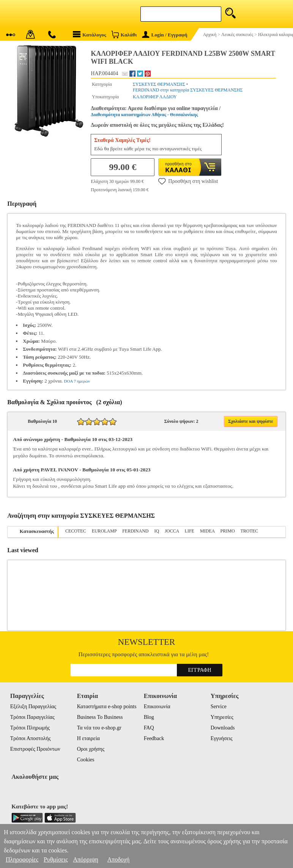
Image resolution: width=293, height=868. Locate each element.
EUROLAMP (104, 531)
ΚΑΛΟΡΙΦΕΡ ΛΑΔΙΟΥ (155, 97)
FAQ (149, 728)
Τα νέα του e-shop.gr (99, 728)
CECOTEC (76, 531)
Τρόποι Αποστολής (31, 738)
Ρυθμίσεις (56, 859)
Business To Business (100, 717)
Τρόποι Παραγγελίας (32, 717)
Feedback (154, 738)
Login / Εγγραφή (165, 35)
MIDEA (207, 531)
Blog (149, 717)
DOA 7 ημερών (77, 381)
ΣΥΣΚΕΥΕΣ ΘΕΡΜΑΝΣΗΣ (159, 84)
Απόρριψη (85, 859)
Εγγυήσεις (222, 738)
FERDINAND (135, 531)
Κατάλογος (90, 34)
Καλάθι (124, 34)
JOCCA (172, 531)
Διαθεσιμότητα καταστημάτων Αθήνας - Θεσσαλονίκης (144, 115)
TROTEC (249, 531)
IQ (157, 531)
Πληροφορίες (22, 859)
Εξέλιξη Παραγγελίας (33, 707)
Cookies (86, 760)
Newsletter (147, 642)
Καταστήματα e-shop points (107, 707)
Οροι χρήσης (91, 749)
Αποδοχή (119, 859)
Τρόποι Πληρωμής (30, 728)
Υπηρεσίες (222, 717)
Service (219, 707)
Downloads (223, 728)
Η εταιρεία (88, 738)
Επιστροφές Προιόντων (35, 749)
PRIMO (228, 531)
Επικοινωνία (157, 707)
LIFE (190, 531)
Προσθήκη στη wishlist (188, 181)
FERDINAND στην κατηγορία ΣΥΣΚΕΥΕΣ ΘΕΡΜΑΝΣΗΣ (188, 90)
